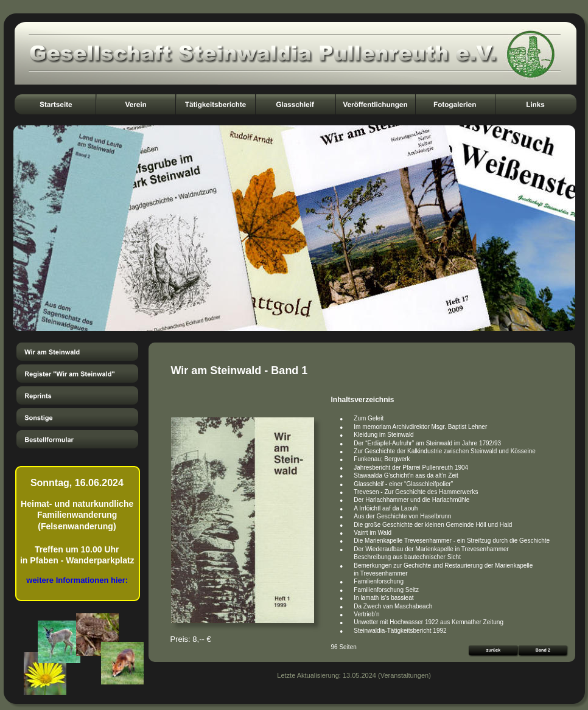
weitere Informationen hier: (77, 580)
